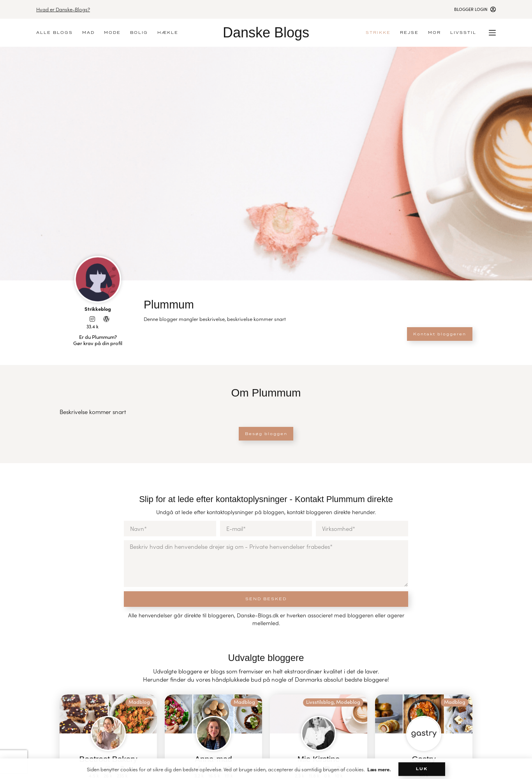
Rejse (409, 33)
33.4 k (92, 326)
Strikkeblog (98, 308)
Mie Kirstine (319, 759)
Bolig (139, 33)
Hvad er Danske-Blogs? (63, 9)
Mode (112, 33)
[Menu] (492, 33)
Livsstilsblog (320, 702)
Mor (434, 33)
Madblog (139, 702)
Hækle (168, 33)
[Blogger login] (475, 9)
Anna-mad (213, 759)
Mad (88, 33)
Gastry (424, 759)
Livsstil (463, 33)
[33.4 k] (92, 319)
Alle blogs (55, 33)
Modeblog (348, 702)
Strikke (378, 33)
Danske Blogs (266, 33)
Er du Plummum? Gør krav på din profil (98, 340)
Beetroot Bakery (108, 759)
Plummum (175, 304)
